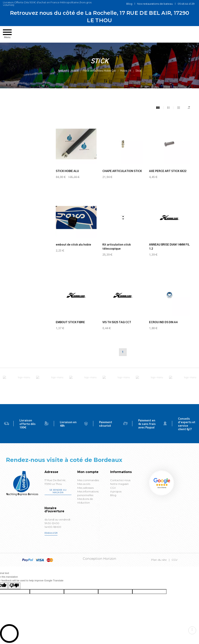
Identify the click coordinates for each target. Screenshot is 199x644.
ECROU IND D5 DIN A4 (163, 322)
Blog (129, 4)
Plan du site (159, 560)
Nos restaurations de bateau (155, 4)
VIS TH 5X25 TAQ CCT (117, 322)
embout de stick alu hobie (73, 245)
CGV (175, 560)
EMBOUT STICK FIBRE (70, 322)
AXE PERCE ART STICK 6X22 (168, 171)
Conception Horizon (99, 559)
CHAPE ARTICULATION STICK (122, 171)
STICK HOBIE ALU (67, 171)
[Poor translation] (14, 586)
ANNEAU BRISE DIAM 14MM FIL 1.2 (169, 247)
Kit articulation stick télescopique (117, 247)
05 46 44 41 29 (186, 4)
